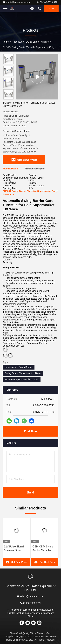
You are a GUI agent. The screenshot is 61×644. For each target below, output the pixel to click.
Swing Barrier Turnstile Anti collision (23, 373)
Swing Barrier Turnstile (37, 42)
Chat (52, 8)
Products (17, 42)
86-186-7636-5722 (48, 2)
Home (6, 42)
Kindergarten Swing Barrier (19, 367)
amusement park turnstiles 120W (22, 379)
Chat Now (30, 431)
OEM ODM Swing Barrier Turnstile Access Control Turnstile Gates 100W (43, 549)
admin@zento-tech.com (16, 2)
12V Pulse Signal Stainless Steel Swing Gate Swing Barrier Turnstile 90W (16, 549)
